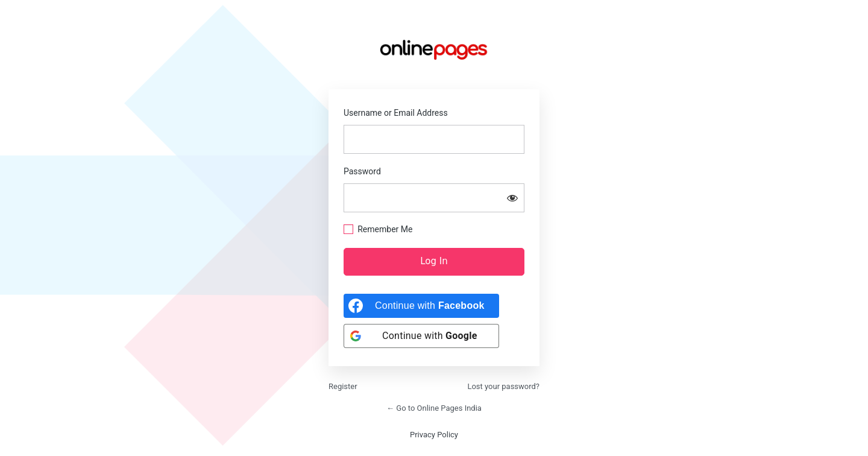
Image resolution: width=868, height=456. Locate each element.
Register (343, 386)
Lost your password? (503, 386)
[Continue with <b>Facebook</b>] (421, 306)
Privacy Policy (434, 435)
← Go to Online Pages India (434, 408)
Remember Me (385, 229)
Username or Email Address (396, 113)
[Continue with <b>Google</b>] (421, 336)
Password (362, 171)
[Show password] (512, 198)
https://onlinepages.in (434, 49)
